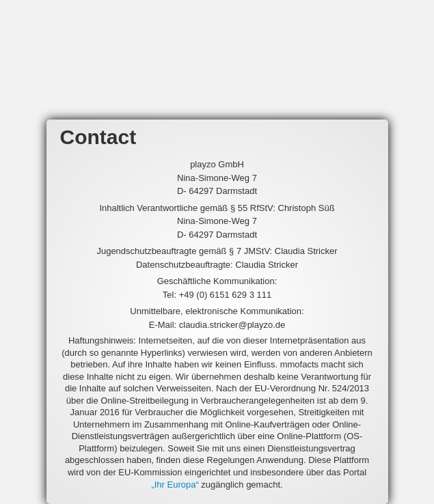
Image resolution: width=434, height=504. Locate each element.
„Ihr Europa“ (175, 485)
